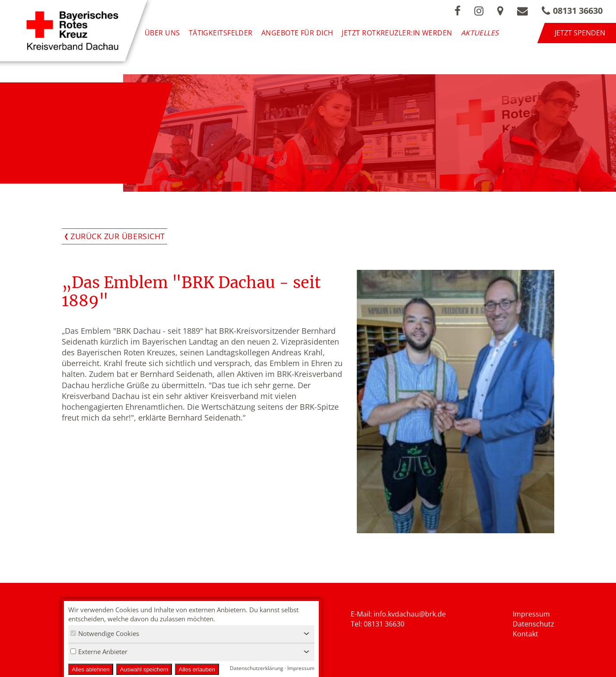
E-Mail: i (363, 614)
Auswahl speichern (144, 669)
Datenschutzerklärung (257, 668)
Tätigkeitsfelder (221, 33)
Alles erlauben (197, 669)
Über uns (162, 33)
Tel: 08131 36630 (378, 624)
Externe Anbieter (99, 652)
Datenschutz (533, 624)
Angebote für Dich (297, 33)
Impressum (531, 614)
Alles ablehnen (90, 669)
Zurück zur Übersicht (118, 236)
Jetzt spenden (580, 33)
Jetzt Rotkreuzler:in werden (397, 33)
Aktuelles (480, 33)
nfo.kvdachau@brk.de (411, 614)
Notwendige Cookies (105, 633)
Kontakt (526, 634)
